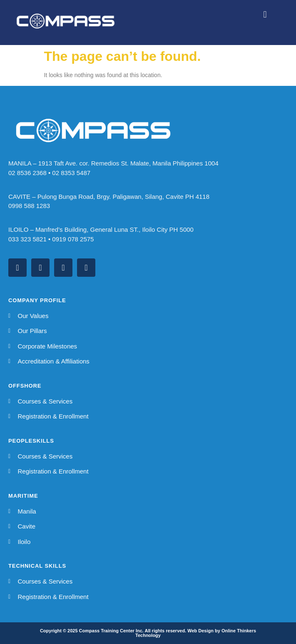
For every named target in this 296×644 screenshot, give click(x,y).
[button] (265, 14)
